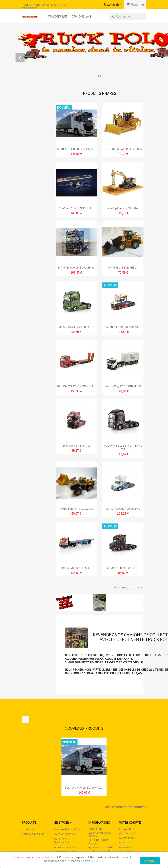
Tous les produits (128, 588)
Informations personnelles (127, 831)
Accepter (150, 861)
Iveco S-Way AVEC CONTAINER (123, 386)
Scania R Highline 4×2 (76, 445)
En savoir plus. (90, 861)
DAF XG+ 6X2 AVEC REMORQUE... (76, 386)
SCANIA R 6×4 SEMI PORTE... (76, 208)
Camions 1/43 (81, 16)
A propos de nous (65, 847)
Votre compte (130, 822)
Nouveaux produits (33, 834)
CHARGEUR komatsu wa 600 (76, 508)
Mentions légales (65, 834)
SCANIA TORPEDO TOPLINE (123, 327)
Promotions (29, 829)
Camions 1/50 (58, 16)
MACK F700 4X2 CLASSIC (76, 568)
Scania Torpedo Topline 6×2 (123, 508)
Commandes (127, 838)
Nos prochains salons (67, 829)
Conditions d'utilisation (62, 840)
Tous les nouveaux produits (126, 807)
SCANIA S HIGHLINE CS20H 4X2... (76, 149)
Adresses (125, 847)
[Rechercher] (127, 16)
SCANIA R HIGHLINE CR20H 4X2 (76, 267)
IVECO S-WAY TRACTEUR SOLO (76, 327)
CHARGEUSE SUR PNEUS (123, 267)
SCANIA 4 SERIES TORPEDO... (123, 568)
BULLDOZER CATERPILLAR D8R (123, 149)
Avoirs (123, 842)
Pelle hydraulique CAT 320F (123, 208)
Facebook (26, 719)
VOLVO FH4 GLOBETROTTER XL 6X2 (123, 447)
